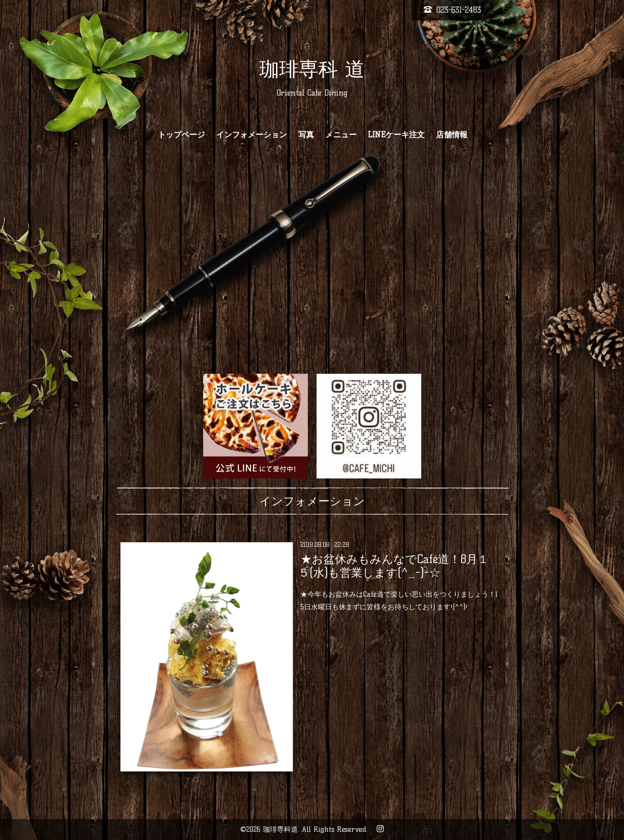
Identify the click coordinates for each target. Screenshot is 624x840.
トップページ (181, 135)
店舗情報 (452, 135)
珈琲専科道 (280, 829)
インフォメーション (252, 135)
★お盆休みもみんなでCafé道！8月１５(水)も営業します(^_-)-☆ (394, 566)
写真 (306, 135)
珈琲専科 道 (312, 69)
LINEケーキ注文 (396, 135)
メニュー (341, 135)
